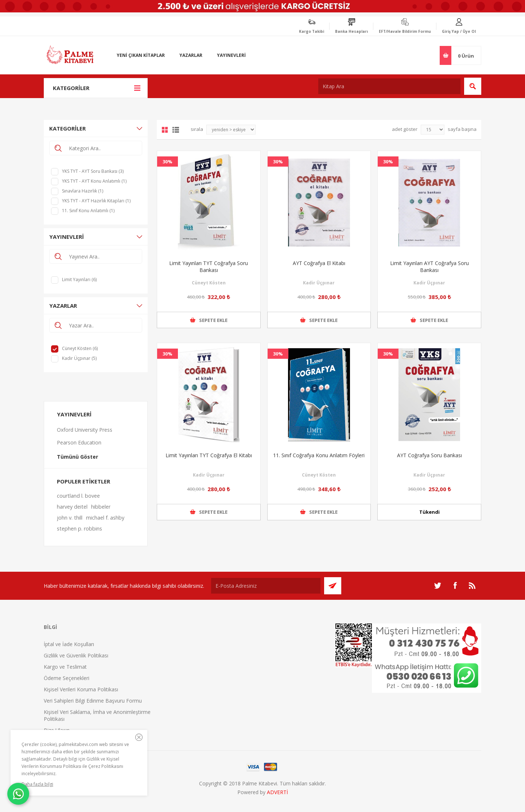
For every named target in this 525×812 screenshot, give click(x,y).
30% (168, 162)
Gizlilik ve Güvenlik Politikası (76, 655)
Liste (176, 130)
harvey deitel (72, 507)
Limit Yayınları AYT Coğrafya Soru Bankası (429, 267)
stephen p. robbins (79, 529)
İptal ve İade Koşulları (69, 644)
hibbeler (101, 507)
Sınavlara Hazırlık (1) (83, 191)
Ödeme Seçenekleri (67, 678)
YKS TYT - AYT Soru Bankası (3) (93, 171)
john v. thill (70, 518)
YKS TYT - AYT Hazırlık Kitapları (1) (96, 201)
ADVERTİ (277, 792)
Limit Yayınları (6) (79, 279)
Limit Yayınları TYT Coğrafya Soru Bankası (209, 267)
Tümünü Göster (77, 457)
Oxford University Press (85, 430)
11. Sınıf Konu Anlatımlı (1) (88, 211)
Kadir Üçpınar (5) (79, 358)
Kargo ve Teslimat (65, 667)
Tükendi (429, 512)
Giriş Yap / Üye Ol (459, 31)
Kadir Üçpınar (319, 283)
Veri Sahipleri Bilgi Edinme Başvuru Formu (93, 701)
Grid (165, 130)
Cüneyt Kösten (209, 283)
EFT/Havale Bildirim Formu (405, 31)
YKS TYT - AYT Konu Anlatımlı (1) (94, 181)
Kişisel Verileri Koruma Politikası (81, 689)
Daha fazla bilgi (37, 784)
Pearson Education (79, 442)
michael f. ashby (105, 518)
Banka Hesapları (351, 31)
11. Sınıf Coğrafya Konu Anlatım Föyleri (319, 455)
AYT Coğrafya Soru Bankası (429, 455)
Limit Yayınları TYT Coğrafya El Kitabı (209, 455)
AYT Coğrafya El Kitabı (319, 263)
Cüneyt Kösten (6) (80, 348)
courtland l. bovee (78, 496)
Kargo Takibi (312, 31)
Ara (473, 86)
